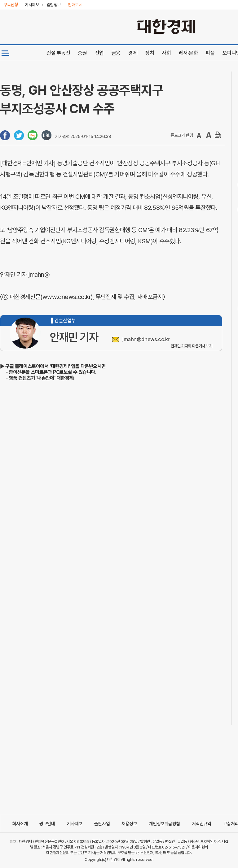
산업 (99, 53)
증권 (82, 53)
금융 (116, 53)
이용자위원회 (198, 847)
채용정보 (129, 824)
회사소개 (20, 824)
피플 (210, 53)
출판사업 (102, 824)
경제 (133, 53)
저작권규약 (202, 824)
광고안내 (47, 824)
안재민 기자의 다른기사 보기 (192, 346)
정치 (150, 53)
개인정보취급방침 (164, 824)
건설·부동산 (58, 53)
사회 (166, 53)
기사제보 (75, 824)
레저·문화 (188, 53)
